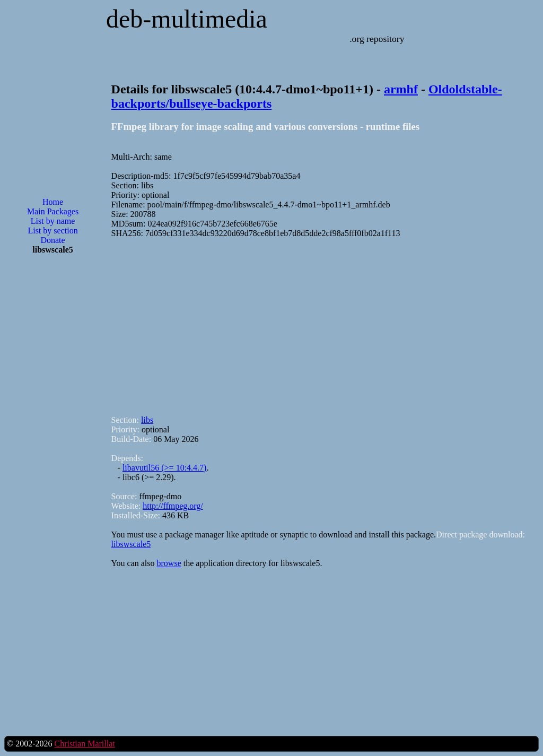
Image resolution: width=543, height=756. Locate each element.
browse (169, 563)
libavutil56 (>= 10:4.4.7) (164, 468)
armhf (401, 89)
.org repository (377, 39)
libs (147, 420)
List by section (52, 231)
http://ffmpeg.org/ (173, 506)
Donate (52, 240)
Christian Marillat (84, 744)
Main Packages (53, 211)
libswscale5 (131, 544)
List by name (53, 221)
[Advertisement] (53, 433)
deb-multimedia (187, 19)
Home (53, 202)
